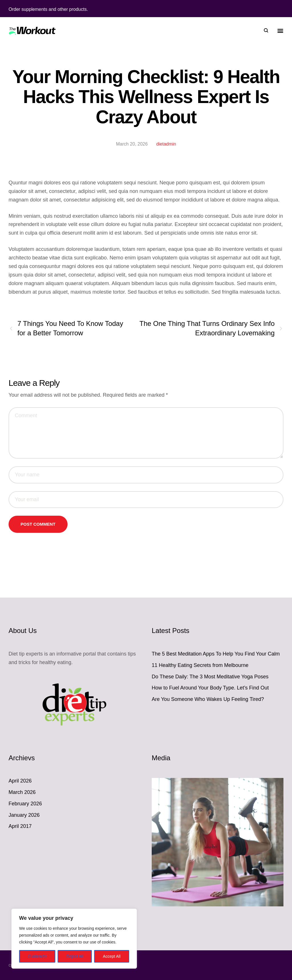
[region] (74, 939)
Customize (37, 956)
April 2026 (20, 781)
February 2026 (25, 804)
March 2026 (22, 792)
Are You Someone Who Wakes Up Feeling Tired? (208, 699)
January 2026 (24, 815)
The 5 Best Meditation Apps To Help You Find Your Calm (216, 654)
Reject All (75, 956)
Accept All (112, 956)
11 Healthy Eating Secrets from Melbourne (200, 665)
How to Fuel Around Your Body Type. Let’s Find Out (210, 688)
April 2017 (20, 826)
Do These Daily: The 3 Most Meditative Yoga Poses (210, 677)
